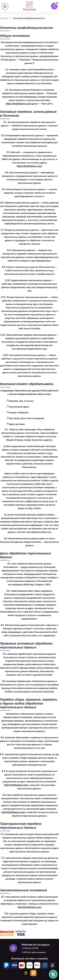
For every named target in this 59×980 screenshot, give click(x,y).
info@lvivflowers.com (16, 785)
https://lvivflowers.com (18, 104)
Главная (4, 18)
